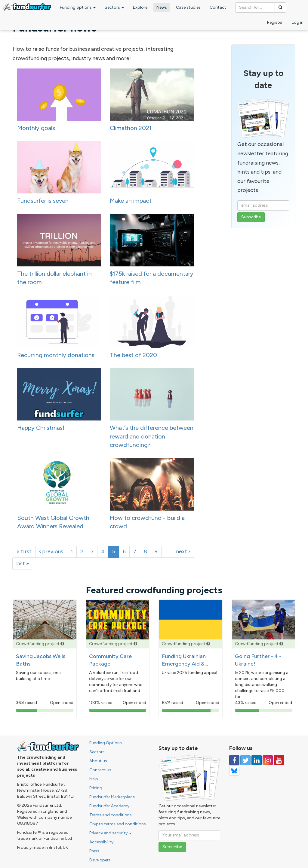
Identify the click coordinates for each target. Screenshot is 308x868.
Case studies (188, 7)
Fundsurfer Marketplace (112, 797)
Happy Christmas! (41, 428)
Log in (298, 22)
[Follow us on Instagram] (268, 760)
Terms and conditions (111, 815)
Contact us (100, 770)
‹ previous (51, 551)
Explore (140, 7)
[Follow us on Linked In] (257, 760)
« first (24, 551)
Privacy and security (110, 833)
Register (275, 22)
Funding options (78, 7)
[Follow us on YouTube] (279, 760)
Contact (218, 7)
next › (183, 551)
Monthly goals (36, 128)
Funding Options (106, 743)
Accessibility (101, 842)
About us (98, 761)
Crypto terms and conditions (118, 824)
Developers (100, 860)
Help (94, 779)
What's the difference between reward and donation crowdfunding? (152, 436)
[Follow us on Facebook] (234, 760)
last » (23, 563)
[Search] (280, 8)
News (162, 7)
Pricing (96, 788)
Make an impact (131, 201)
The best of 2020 (133, 355)
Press (94, 851)
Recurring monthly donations (56, 355)
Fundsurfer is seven (43, 201)
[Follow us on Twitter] (245, 760)
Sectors (114, 7)
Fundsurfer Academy (109, 806)
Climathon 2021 (131, 128)
